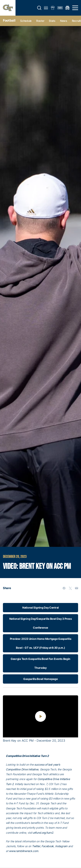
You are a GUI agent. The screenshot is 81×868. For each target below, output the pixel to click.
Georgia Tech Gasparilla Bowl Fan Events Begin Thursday (40, 663)
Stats (52, 21)
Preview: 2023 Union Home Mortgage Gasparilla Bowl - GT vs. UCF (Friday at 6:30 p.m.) (41, 643)
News (64, 21)
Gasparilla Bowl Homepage (40, 679)
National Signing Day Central (40, 608)
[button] (39, 8)
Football (9, 20)
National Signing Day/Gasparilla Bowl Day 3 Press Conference (41, 623)
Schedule (26, 21)
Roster (40, 21)
